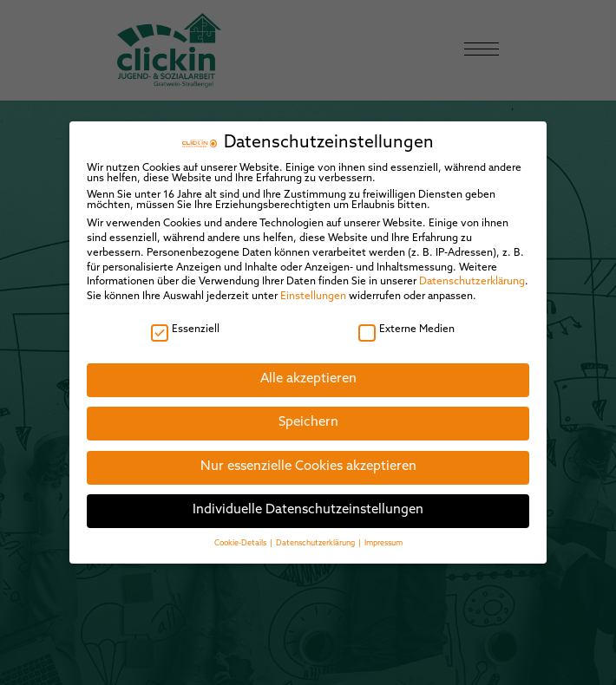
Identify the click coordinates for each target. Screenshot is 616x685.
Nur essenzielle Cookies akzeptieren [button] (308, 454)
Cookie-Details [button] (241, 530)
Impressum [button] (383, 530)
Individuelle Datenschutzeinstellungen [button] (308, 498)
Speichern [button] (308, 411)
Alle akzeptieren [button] (308, 366)
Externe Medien (406, 316)
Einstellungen (313, 284)
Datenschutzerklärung (472, 270)
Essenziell (185, 316)
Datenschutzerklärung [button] (316, 530)
